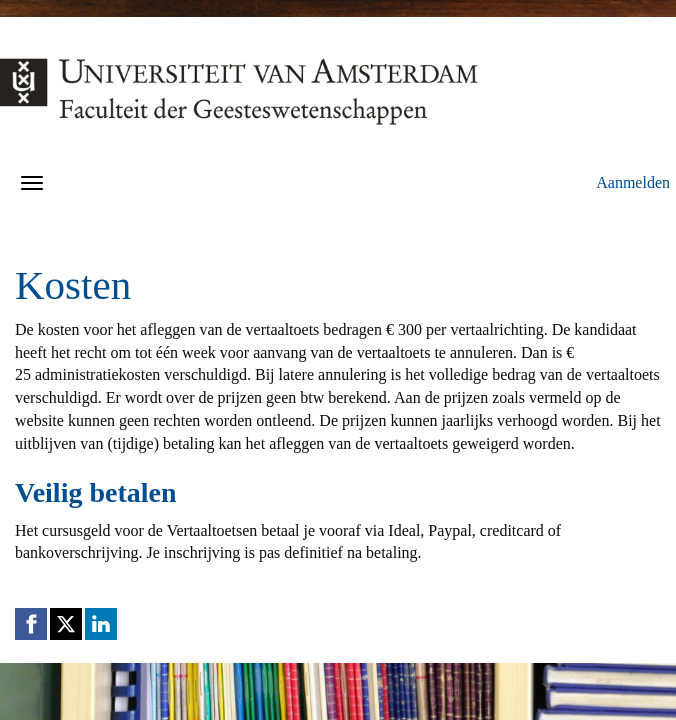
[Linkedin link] (101, 624)
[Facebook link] (31, 624)
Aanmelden (633, 182)
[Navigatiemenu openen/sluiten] (32, 183)
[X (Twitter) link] (66, 624)
